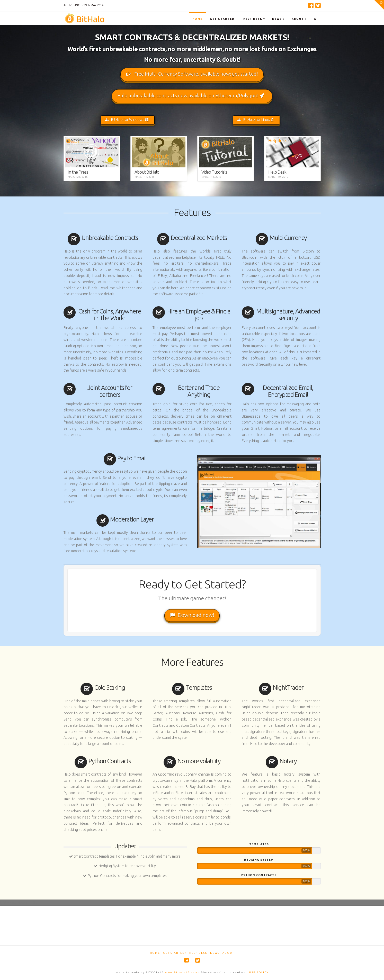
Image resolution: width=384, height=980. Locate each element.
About (228, 953)
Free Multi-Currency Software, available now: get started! (192, 74)
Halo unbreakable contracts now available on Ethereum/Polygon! (191, 95)
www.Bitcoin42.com (181, 972)
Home (155, 953)
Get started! (175, 953)
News (215, 953)
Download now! (192, 615)
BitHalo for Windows (127, 120)
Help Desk (198, 953)
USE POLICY (259, 972)
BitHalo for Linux (256, 120)
